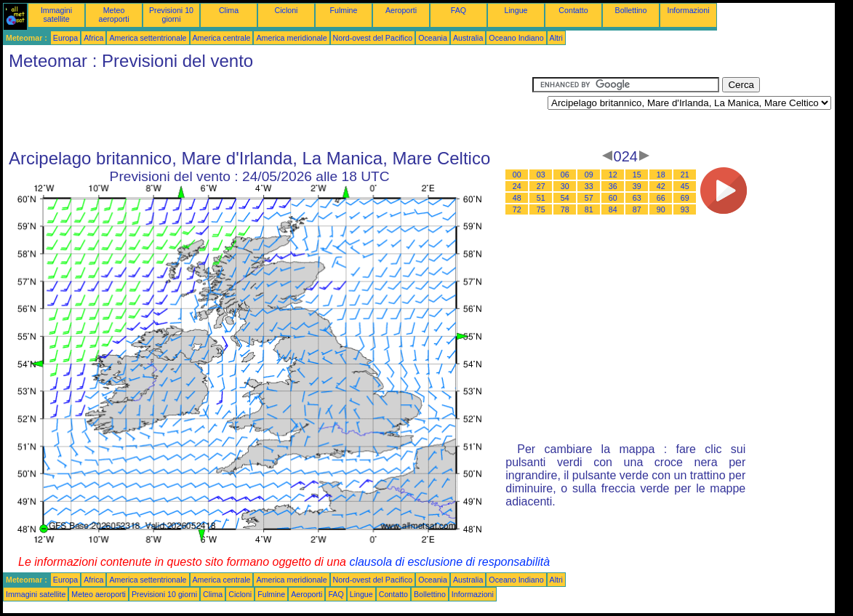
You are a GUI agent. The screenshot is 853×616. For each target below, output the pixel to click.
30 (565, 186)
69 (685, 198)
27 (541, 186)
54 (565, 198)
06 (565, 175)
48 (517, 198)
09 (589, 175)
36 (613, 186)
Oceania (433, 38)
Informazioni (688, 10)
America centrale (222, 38)
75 (541, 209)
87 (637, 209)
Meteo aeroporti (113, 15)
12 (613, 175)
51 (541, 198)
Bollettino (631, 10)
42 (661, 186)
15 (637, 175)
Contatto (573, 10)
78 (565, 209)
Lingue (516, 10)
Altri (556, 38)
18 (661, 175)
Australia (468, 38)
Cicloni (287, 10)
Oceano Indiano (516, 38)
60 (613, 198)
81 (589, 209)
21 (685, 175)
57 (589, 198)
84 (613, 209)
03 (541, 175)
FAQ (458, 10)
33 (589, 186)
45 (685, 186)
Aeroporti (401, 10)
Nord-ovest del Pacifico (373, 38)
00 (517, 175)
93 (685, 209)
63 (637, 198)
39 (637, 186)
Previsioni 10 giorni (171, 15)
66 (661, 198)
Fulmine (344, 10)
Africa (93, 38)
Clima (229, 10)
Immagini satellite (56, 15)
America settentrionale (148, 38)
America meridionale (291, 38)
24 (517, 186)
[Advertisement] (268, 110)
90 (661, 209)
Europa (65, 38)
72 (517, 209)
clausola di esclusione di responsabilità (449, 562)
